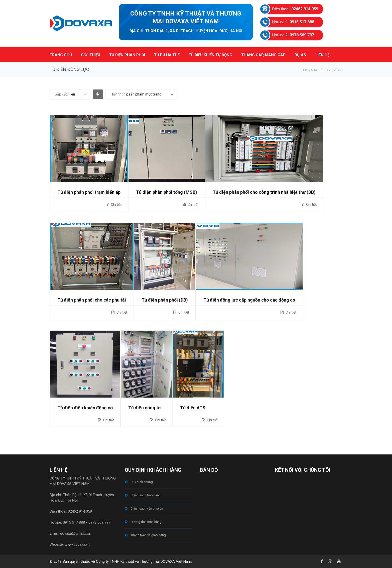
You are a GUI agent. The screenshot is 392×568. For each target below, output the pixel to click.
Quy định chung (142, 482)
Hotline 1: (293, 22)
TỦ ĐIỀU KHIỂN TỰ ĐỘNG (210, 55)
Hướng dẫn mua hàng (146, 522)
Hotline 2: (293, 35)
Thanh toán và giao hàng (148, 535)
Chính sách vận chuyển (147, 508)
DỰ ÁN (300, 55)
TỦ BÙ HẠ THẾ (167, 55)
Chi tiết (116, 205)
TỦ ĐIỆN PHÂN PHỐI (127, 55)
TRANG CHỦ (61, 55)
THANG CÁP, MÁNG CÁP (263, 55)
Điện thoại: (295, 9)
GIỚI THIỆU (91, 55)
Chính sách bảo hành (146, 495)
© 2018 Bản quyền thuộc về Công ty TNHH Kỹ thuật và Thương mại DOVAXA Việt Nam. (121, 561)
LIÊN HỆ (322, 55)
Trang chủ (309, 69)
